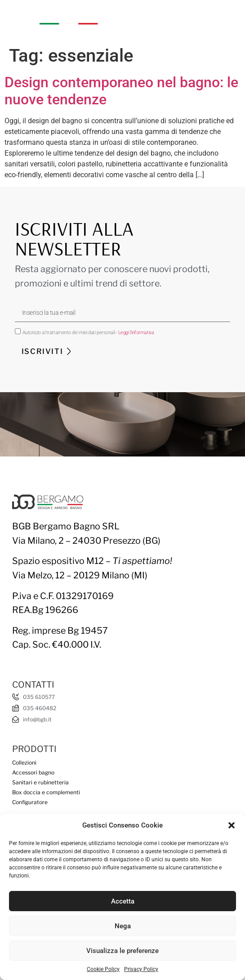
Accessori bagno (33, 772)
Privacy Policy (141, 969)
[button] (232, 825)
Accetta (123, 901)
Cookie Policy (103, 969)
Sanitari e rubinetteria (40, 782)
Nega (123, 926)
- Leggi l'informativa (135, 333)
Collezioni (24, 763)
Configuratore (30, 802)
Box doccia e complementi (46, 792)
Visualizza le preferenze (122, 951)
